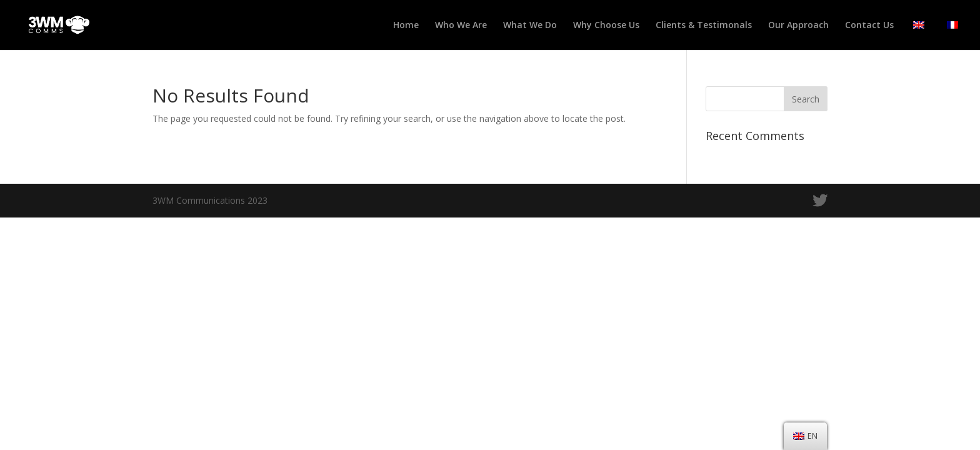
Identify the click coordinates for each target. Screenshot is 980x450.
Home (406, 26)
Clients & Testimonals (704, 26)
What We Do (530, 26)
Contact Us (869, 26)
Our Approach (798, 26)
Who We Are (461, 26)
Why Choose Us (606, 26)
